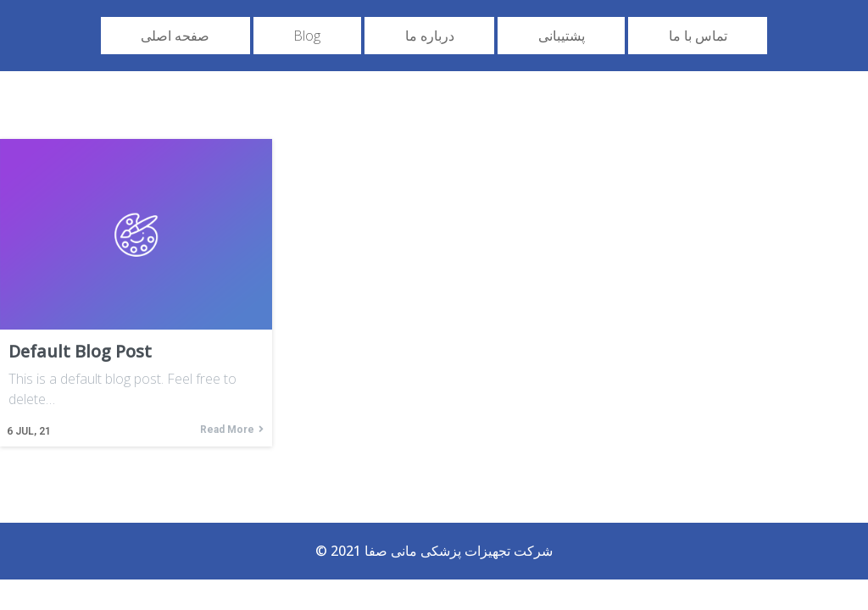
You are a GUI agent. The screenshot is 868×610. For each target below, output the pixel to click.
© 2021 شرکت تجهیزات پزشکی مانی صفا (434, 551)
